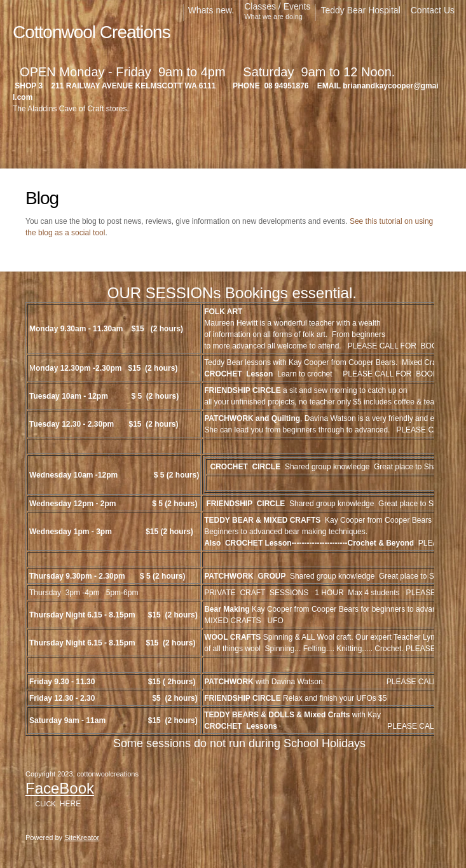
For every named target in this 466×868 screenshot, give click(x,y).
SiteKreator (82, 837)
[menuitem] (211, 12)
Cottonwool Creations (92, 32)
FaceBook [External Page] (60, 788)
